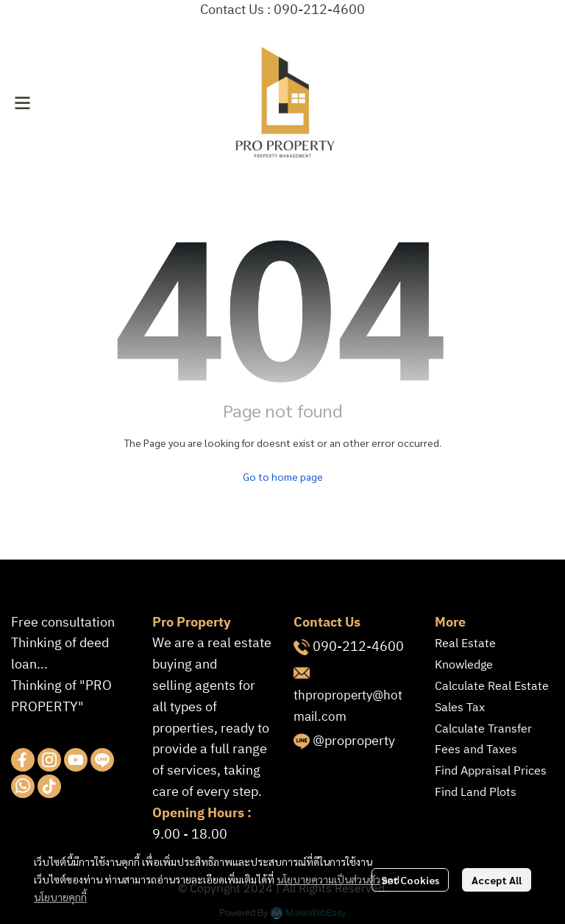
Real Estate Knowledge (465, 655)
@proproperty (354, 741)
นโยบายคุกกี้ (60, 897)
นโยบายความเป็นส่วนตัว (328, 879)
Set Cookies (410, 880)
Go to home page (283, 476)
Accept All (497, 880)
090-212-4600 (358, 647)
